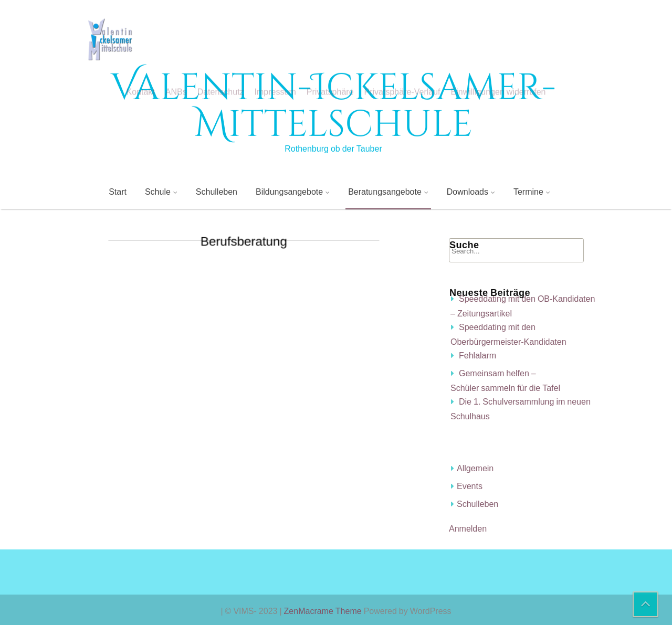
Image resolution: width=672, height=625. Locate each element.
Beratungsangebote (385, 192)
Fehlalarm (570, 355)
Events (563, 486)
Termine (528, 192)
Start (118, 192)
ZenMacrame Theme (324, 611)
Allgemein (568, 468)
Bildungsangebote (289, 192)
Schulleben (217, 192)
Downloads (468, 192)
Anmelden (561, 528)
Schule (158, 192)
